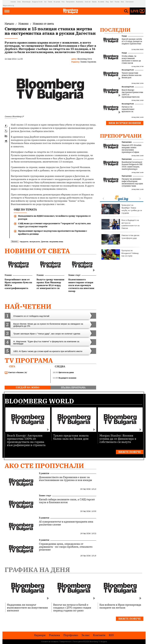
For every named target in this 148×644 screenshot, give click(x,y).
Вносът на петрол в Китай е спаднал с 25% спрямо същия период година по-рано (72, 608)
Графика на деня (37, 570)
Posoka (117, 2)
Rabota (94, 2)
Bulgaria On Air (37, 2)
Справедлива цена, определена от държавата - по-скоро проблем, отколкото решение (66, 547)
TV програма (29, 360)
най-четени (28, 306)
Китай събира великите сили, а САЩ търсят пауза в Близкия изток (67, 501)
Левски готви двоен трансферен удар (120, 239)
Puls (63, 2)
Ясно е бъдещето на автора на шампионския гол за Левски (120, 224)
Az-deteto (101, 2)
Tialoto (50, 2)
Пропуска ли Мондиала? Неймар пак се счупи (120, 254)
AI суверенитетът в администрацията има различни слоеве (66, 523)
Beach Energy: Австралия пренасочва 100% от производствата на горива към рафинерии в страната (132, 96)
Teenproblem (70, 2)
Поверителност (65, 642)
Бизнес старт (74, 275)
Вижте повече (130, 452)
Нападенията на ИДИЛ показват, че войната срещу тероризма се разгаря (54, 217)
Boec (122, 2)
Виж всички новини (125, 123)
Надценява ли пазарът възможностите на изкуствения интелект (27, 608)
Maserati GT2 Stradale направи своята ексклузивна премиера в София (132, 149)
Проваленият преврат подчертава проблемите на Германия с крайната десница (53, 232)
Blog (107, 2)
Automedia (80, 2)
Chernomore (129, 2)
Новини (8, 275)
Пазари (124, 36)
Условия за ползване (50, 642)
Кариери (40, 635)
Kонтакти (99, 635)
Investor (13, 2)
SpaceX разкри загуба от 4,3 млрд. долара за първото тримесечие (132, 41)
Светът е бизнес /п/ (16, 372)
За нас (86, 635)
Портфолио (71, 635)
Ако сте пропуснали (44, 466)
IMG (7, 2)
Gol (45, 2)
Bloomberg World (128, 70)
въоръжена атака (56, 242)
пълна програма (73, 387)
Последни (115, 30)
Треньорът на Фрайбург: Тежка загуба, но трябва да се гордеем (122, 209)
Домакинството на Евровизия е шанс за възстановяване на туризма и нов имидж (65, 479)
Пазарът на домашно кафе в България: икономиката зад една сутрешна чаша (132, 182)
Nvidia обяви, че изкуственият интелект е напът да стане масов (131, 60)
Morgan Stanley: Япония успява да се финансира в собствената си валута (118, 438)
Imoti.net (88, 2)
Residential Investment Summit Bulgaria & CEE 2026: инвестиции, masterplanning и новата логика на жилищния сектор (132, 168)
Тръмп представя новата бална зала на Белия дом (132, 75)
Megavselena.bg (8, 6)
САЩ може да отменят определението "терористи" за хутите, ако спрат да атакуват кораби (54, 225)
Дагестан (45, 242)
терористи (24, 242)
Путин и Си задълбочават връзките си (128, 109)
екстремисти (35, 242)
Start (112, 2)
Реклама (54, 635)
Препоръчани (121, 136)
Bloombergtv (26, 2)
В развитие (44, 473)
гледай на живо (28, 387)
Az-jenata (57, 2)
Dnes (19, 2)
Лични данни (78, 642)
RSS (111, 635)
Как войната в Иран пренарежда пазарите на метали (120, 606)
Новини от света (37, 251)
